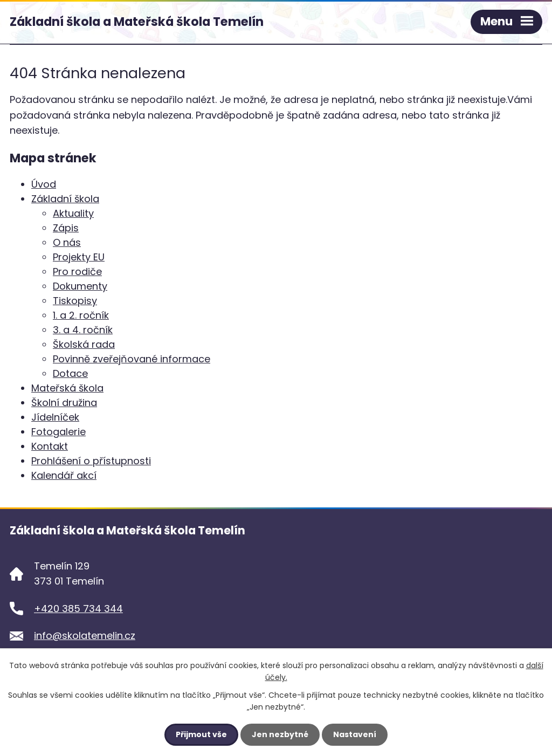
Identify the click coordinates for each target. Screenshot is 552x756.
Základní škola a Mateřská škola (137, 22)
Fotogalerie (58, 432)
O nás (67, 242)
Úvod (44, 184)
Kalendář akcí (64, 475)
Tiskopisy (75, 301)
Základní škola (65, 199)
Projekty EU (79, 257)
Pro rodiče (77, 272)
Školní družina (64, 403)
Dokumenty (80, 286)
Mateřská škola (67, 388)
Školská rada (84, 344)
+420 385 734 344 (78, 609)
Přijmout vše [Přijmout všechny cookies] (201, 734)
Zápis (66, 228)
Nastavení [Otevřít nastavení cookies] (355, 734)
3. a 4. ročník (83, 330)
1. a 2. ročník (81, 315)
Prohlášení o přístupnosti (91, 461)
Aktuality (73, 213)
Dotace (70, 373)
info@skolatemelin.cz (85, 635)
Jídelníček (55, 417)
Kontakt (50, 446)
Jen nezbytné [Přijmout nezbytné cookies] (280, 734)
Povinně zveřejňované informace (132, 359)
